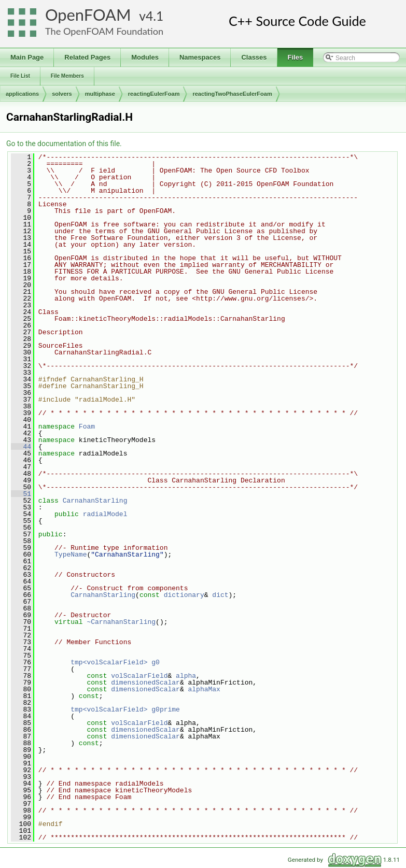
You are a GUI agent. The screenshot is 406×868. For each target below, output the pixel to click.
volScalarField (139, 676)
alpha (186, 676)
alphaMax (204, 689)
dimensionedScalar (145, 682)
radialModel (105, 514)
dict (220, 595)
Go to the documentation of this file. (64, 144)
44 (21, 447)
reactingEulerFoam (154, 94)
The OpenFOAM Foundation (104, 31)
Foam (87, 426)
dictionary (184, 595)
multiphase (100, 94)
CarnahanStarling (95, 501)
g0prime (166, 709)
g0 (156, 662)
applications (22, 94)
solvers (62, 94)
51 (21, 494)
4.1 (155, 16)
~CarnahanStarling (121, 622)
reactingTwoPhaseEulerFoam (232, 94)
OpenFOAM (88, 15)
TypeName (71, 554)
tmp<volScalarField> (109, 662)
